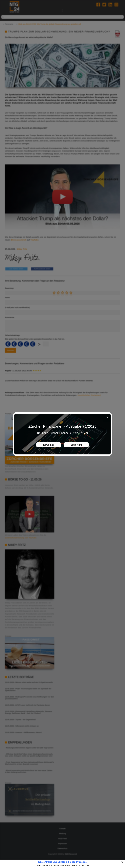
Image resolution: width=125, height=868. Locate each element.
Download (49, 445)
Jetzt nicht (76, 445)
